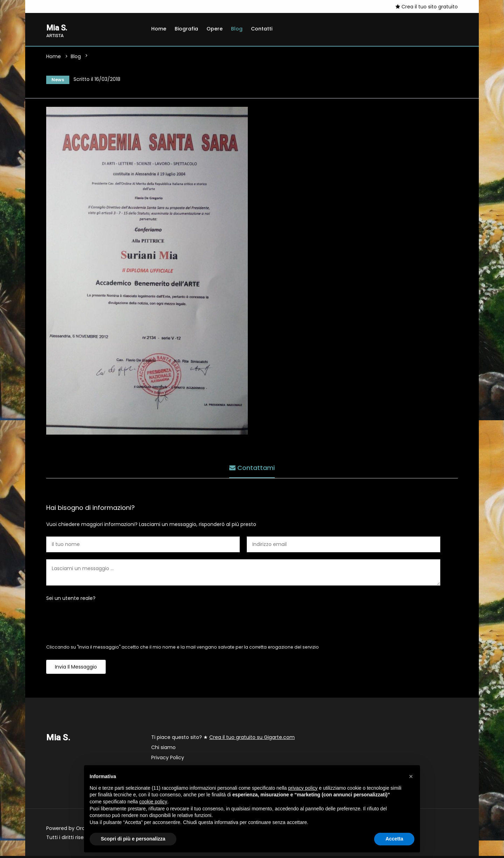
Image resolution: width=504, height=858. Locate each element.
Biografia (186, 29)
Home (159, 29)
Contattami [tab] (252, 468)
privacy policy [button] (303, 788)
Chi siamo (163, 749)
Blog (237, 29)
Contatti (262, 29)
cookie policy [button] (153, 802)
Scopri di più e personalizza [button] (133, 839)
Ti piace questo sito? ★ (223, 739)
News (56, 81)
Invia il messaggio (76, 669)
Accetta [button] (394, 839)
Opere (215, 29)
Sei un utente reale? (71, 600)
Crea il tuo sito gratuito (427, 7)
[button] (411, 776)
